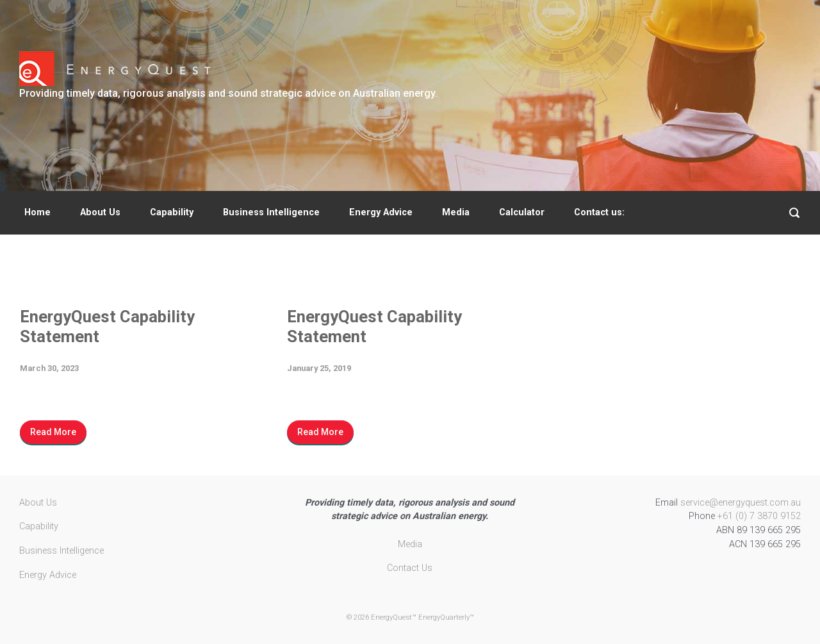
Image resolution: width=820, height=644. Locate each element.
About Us (100, 212)
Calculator (522, 212)
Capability (172, 212)
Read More (53, 432)
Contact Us (410, 568)
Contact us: (599, 212)
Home (37, 212)
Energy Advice (381, 212)
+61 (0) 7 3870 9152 (759, 516)
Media (456, 212)
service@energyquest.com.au (741, 503)
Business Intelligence (271, 212)
